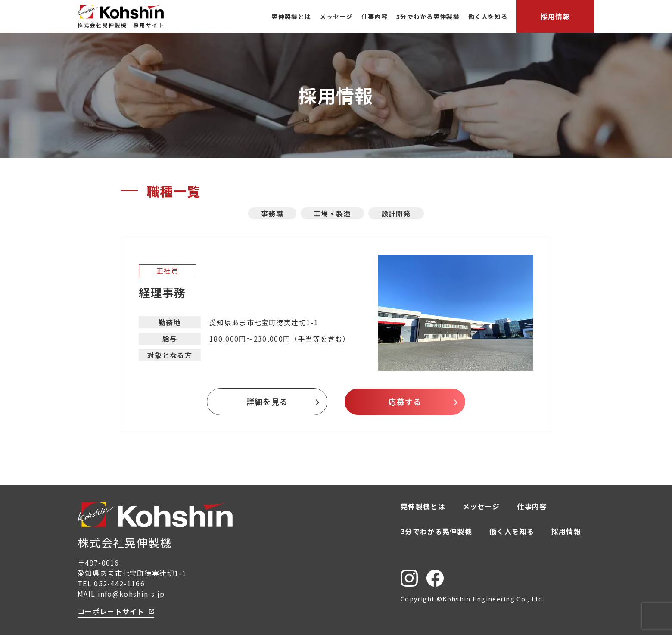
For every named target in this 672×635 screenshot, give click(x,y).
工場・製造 (332, 213)
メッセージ (336, 16)
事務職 (272, 213)
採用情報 (555, 16)
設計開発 (396, 213)
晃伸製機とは (291, 16)
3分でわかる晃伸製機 (428, 16)
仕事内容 (375, 16)
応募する (405, 402)
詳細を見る (267, 402)
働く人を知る (488, 16)
